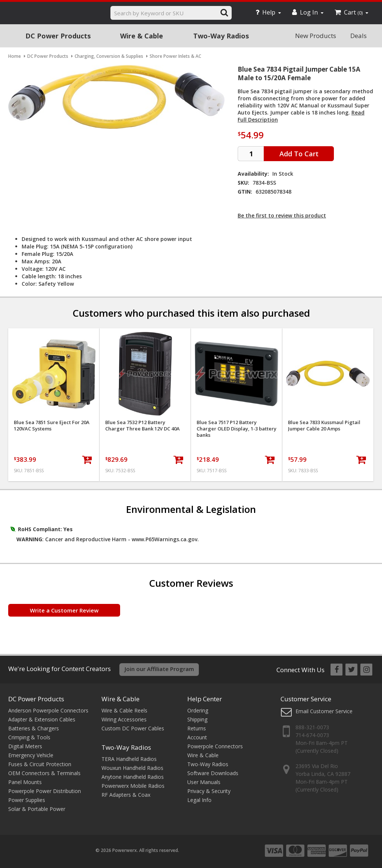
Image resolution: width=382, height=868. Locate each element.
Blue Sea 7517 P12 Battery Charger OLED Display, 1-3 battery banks (237, 429)
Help (268, 12)
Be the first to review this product (282, 215)
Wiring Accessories (124, 719)
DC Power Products (58, 36)
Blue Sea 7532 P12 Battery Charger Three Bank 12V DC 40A (143, 426)
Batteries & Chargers (34, 728)
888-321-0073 (312, 727)
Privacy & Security (209, 791)
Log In (308, 12)
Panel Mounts (25, 782)
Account (197, 737)
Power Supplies (27, 800)
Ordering (198, 710)
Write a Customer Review (64, 610)
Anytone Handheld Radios (133, 777)
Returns (197, 728)
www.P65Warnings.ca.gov (165, 539)
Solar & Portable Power (37, 809)
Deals (358, 36)
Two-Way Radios (221, 36)
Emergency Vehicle (31, 755)
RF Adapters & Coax (126, 795)
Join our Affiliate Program (159, 669)
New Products (316, 36)
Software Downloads (213, 773)
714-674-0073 (312, 735)
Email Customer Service (324, 711)
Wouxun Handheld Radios (132, 768)
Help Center (205, 699)
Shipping (197, 719)
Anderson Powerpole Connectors (48, 710)
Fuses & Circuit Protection (40, 764)
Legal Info (199, 800)
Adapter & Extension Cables (42, 719)
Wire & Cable (142, 36)
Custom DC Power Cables (133, 728)
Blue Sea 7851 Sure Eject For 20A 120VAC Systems (52, 426)
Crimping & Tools (29, 737)
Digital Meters (25, 746)
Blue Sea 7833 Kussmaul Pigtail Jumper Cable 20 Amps (324, 426)
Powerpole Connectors (215, 746)
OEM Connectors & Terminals (44, 773)
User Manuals (204, 782)
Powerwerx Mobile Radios (133, 786)
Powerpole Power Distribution (45, 791)
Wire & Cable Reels (124, 710)
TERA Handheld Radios (129, 759)
